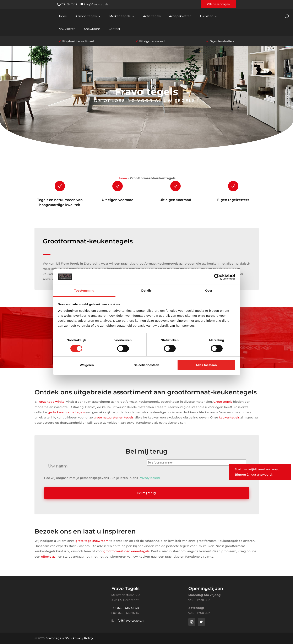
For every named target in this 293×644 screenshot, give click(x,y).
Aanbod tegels (86, 16)
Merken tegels (120, 16)
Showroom (92, 29)
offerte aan (49, 556)
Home (62, 16)
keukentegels (229, 417)
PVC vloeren (67, 29)
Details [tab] (147, 290)
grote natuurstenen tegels (114, 417)
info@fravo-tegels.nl (130, 621)
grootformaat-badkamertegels (126, 551)
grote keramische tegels (66, 412)
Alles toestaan (206, 365)
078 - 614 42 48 (128, 608)
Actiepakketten (180, 16)
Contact (114, 29)
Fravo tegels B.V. (58, 638)
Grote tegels (223, 402)
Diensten (207, 16)
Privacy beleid (149, 478)
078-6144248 (69, 4)
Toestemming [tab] (84, 290)
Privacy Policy (83, 638)
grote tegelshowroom (92, 540)
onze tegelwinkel (52, 402)
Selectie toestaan (146, 365)
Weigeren (87, 365)
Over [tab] (209, 290)
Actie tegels (152, 16)
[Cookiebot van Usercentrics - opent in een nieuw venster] (217, 277)
